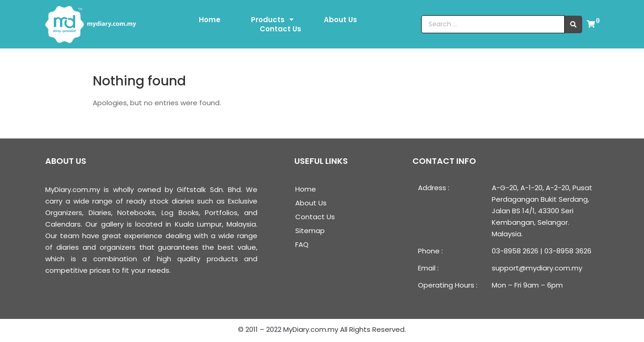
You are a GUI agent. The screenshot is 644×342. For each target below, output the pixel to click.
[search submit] (573, 24)
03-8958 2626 (515, 251)
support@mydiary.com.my (537, 268)
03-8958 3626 (568, 251)
